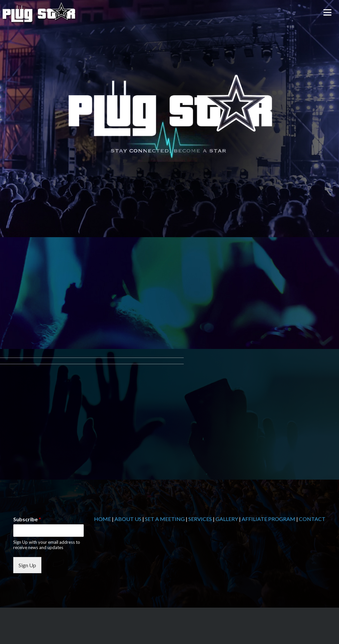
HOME (102, 519)
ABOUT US (128, 519)
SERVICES (200, 519)
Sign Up (27, 565)
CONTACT (312, 519)
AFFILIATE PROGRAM (268, 519)
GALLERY (227, 519)
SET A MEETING (165, 519)
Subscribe (27, 519)
